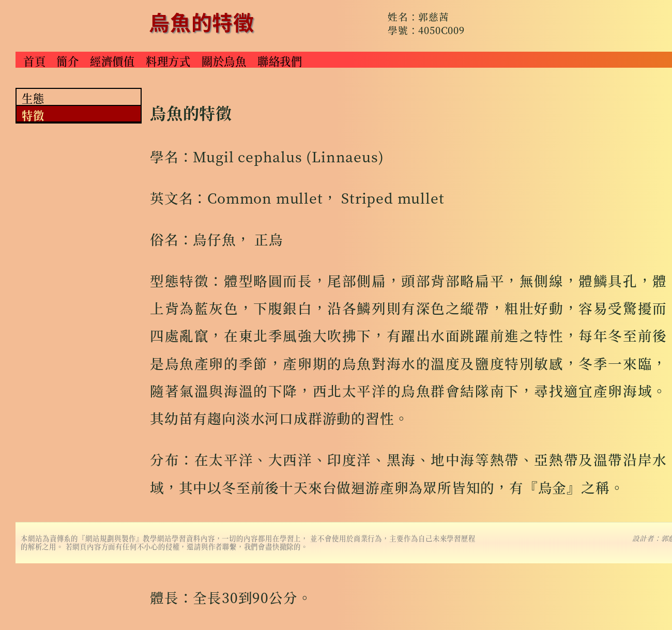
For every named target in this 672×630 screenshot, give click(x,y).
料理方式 (168, 61)
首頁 (35, 61)
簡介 (68, 61)
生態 (33, 97)
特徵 (33, 114)
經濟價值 (112, 61)
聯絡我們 (280, 61)
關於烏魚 (224, 61)
